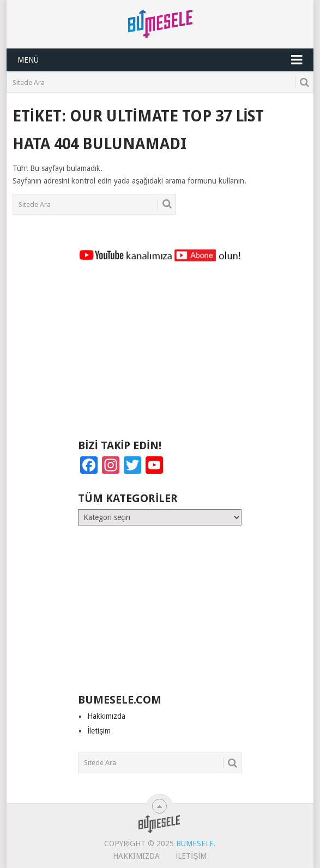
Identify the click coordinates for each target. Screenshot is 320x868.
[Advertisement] (160, 356)
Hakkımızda (106, 716)
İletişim (99, 731)
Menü (28, 60)
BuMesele (195, 843)
